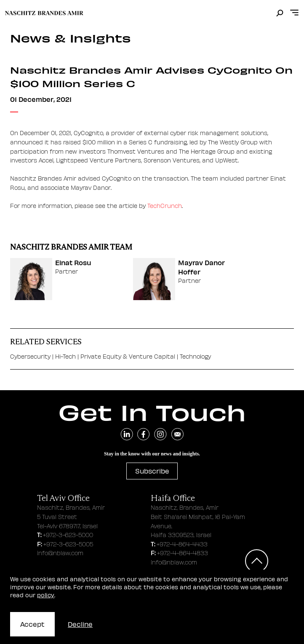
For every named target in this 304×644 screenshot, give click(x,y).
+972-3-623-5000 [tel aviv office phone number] (68, 535)
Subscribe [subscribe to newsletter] (152, 471)
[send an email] (177, 434)
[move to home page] (44, 13)
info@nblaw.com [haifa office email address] (174, 562)
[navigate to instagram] (160, 434)
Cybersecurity (30, 356)
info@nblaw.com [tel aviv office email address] (60, 553)
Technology (195, 356)
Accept (32, 624)
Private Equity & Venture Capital (128, 356)
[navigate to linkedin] (127, 434)
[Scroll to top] (257, 561)
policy (46, 595)
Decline (80, 624)
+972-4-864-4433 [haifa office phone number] (182, 544)
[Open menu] (294, 13)
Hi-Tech (66, 356)
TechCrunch (165, 205)
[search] (280, 13)
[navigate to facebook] (144, 434)
